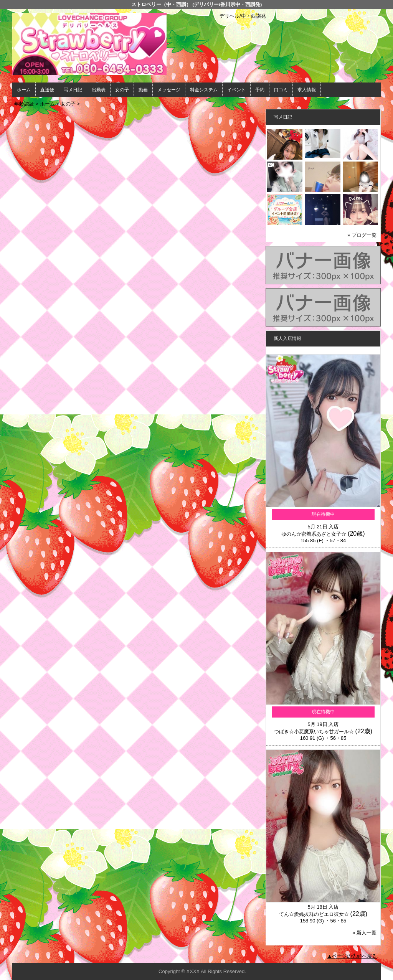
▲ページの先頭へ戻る (352, 956)
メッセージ (169, 90)
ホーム (24, 90)
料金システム (204, 90)
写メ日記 (73, 90)
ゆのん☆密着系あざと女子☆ (314, 534)
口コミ (281, 90)
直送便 (47, 90)
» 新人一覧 (364, 933)
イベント (236, 90)
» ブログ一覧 (362, 235)
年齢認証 (24, 104)
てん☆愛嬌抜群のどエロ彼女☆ (314, 914)
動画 (143, 90)
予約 (260, 90)
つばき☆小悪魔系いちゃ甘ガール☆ (314, 732)
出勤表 (99, 90)
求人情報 (307, 90)
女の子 (122, 90)
